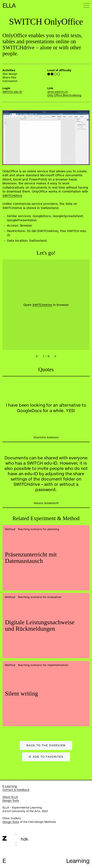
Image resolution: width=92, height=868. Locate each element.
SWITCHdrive (12, 195)
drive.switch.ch (58, 92)
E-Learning (10, 786)
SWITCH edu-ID (12, 92)
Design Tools (11, 800)
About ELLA (10, 797)
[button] (37, 356)
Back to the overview (46, 745)
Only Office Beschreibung (64, 95)
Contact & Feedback (16, 790)
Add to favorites (48, 757)
